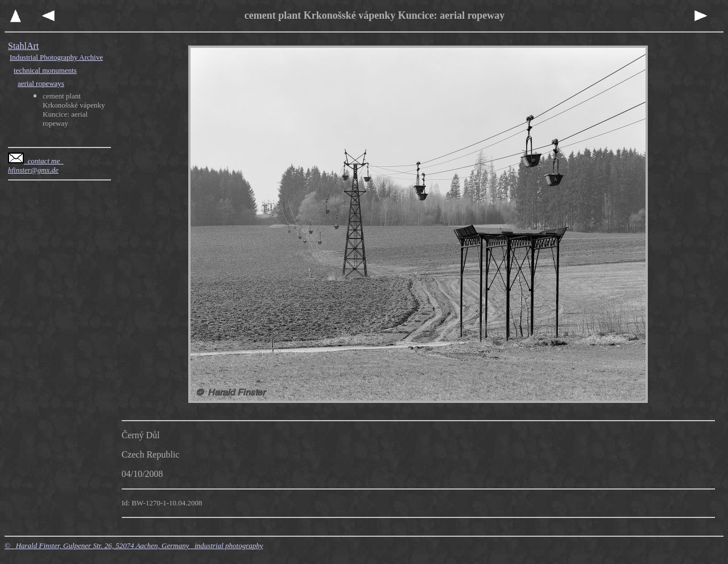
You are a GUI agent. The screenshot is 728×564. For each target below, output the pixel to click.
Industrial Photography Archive (56, 57)
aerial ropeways (41, 83)
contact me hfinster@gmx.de (36, 165)
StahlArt (23, 46)
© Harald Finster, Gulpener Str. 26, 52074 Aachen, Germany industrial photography (134, 546)
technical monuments (45, 70)
